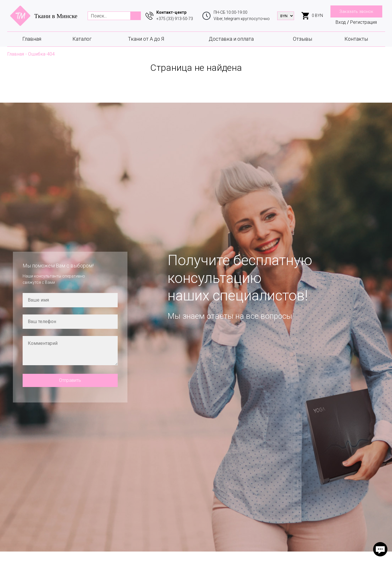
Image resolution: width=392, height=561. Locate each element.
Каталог (82, 39)
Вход (341, 22)
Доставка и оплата (231, 39)
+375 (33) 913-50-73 (175, 19)
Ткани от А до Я (146, 39)
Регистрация (364, 22)
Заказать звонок (356, 11)
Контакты (356, 39)
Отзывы (303, 39)
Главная (32, 39)
